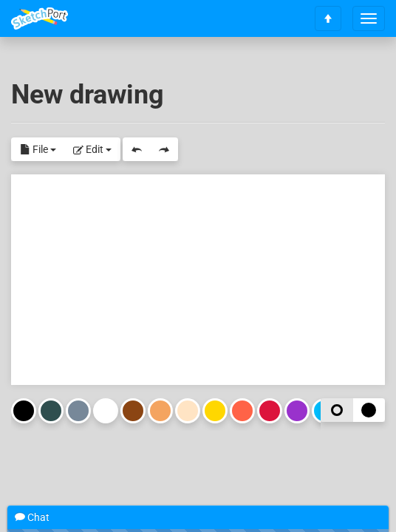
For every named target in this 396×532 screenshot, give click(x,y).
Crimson (270, 411)
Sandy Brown (160, 411)
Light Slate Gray (78, 411)
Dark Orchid (297, 411)
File (38, 150)
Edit (92, 150)
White (106, 411)
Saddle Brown (133, 411)
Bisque (188, 411)
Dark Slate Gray (51, 411)
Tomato (242, 411)
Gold (215, 411)
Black (24, 411)
